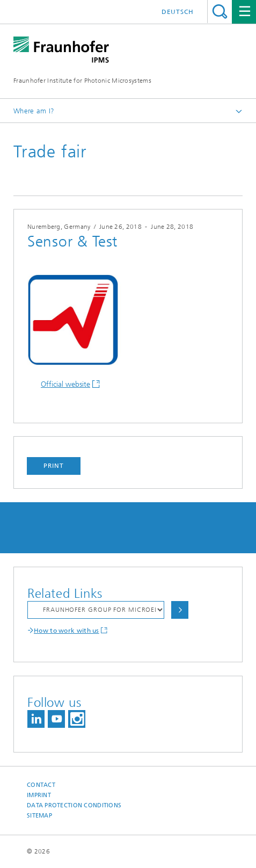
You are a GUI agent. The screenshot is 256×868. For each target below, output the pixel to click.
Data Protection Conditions (74, 805)
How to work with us (67, 631)
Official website (65, 384)
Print (54, 466)
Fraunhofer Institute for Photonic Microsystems (82, 81)
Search (220, 12)
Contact (41, 785)
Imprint (39, 795)
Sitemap (39, 816)
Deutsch (178, 12)
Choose (180, 610)
